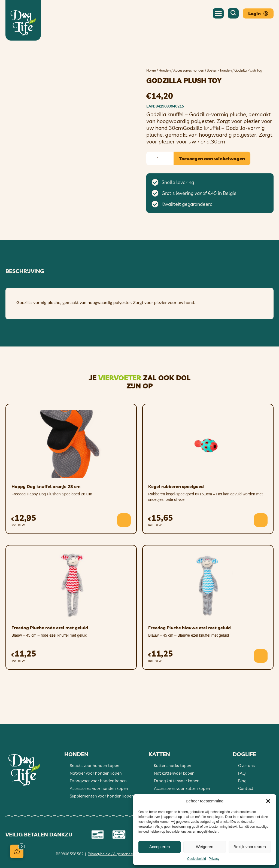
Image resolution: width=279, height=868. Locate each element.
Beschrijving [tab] (25, 271)
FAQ (242, 773)
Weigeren (205, 847)
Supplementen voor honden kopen (102, 796)
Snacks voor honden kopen (95, 766)
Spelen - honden (219, 70)
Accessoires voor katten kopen (182, 788)
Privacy (214, 859)
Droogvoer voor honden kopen (98, 781)
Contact (246, 788)
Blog (242, 781)
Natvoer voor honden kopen (96, 773)
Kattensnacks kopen (173, 766)
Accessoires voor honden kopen (99, 788)
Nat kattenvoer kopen (174, 773)
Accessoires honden (189, 70)
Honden (165, 70)
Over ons (246, 766)
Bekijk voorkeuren (250, 847)
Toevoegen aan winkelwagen (212, 159)
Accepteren (160, 847)
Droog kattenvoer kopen (177, 781)
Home (151, 70)
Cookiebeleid (197, 859)
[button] (268, 801)
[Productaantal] (160, 158)
